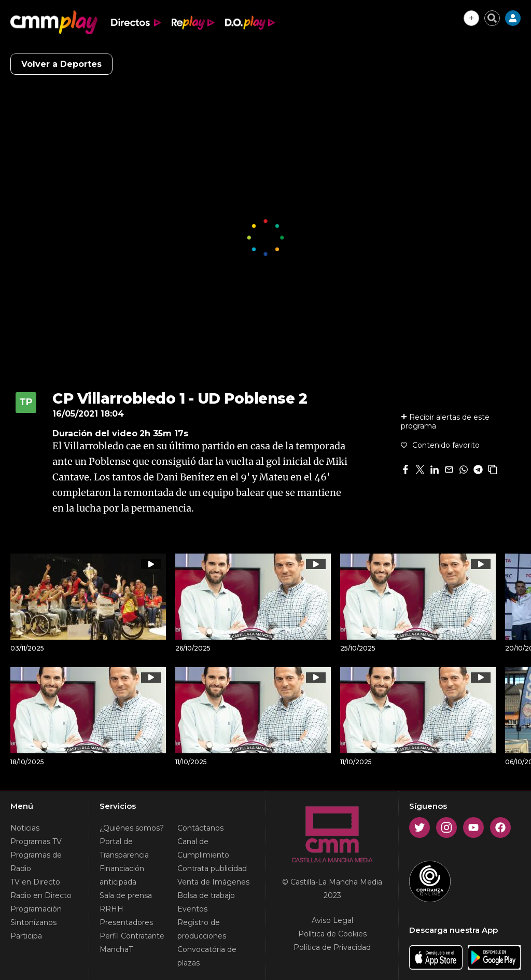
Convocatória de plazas (207, 956)
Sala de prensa (126, 895)
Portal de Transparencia (124, 848)
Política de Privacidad (332, 947)
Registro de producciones (202, 929)
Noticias (25, 828)
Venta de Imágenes (213, 882)
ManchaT (116, 949)
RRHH (111, 909)
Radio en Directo (41, 895)
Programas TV (36, 841)
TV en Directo (35, 882)
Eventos (192, 909)
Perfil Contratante (132, 936)
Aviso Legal (332, 920)
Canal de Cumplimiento (203, 848)
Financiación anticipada (122, 875)
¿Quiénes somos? (132, 828)
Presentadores (126, 922)
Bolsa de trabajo (206, 895)
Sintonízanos (33, 922)
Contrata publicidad (212, 868)
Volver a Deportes (61, 64)
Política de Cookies (332, 934)
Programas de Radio (36, 862)
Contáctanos (200, 828)
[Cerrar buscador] (492, 18)
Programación (36, 909)
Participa (26, 936)
